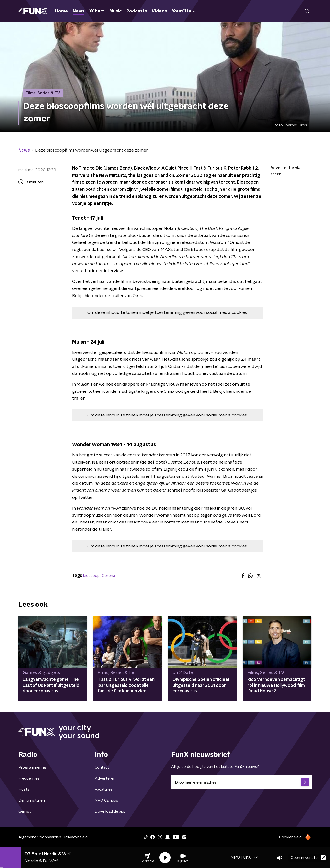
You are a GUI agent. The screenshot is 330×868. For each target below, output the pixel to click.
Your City (184, 11)
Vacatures (104, 789)
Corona (108, 576)
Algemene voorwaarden (40, 837)
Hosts (24, 789)
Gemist (25, 811)
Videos (159, 11)
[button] (147, 858)
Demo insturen (32, 800)
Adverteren (105, 778)
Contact (102, 767)
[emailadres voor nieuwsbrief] (242, 782)
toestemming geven (175, 313)
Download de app (110, 811)
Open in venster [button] (308, 858)
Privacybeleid (76, 837)
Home (61, 11)
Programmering (32, 767)
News (79, 11)
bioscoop (91, 576)
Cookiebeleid (290, 837)
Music (115, 11)
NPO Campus (106, 800)
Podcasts (137, 11)
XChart (97, 11)
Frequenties (29, 778)
